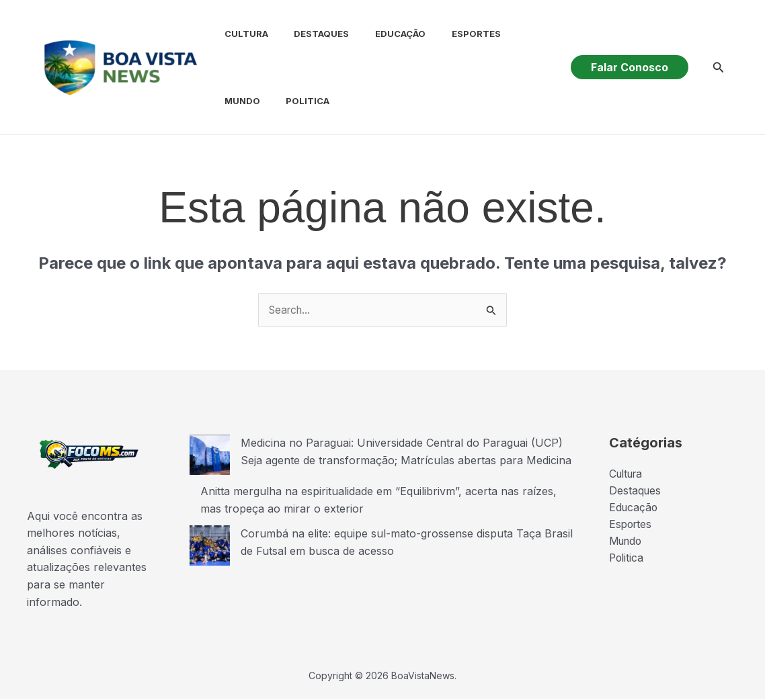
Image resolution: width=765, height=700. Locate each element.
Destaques (306, 34)
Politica (235, 101)
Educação (380, 34)
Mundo (515, 34)
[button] (630, 67)
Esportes (451, 34)
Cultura (235, 34)
